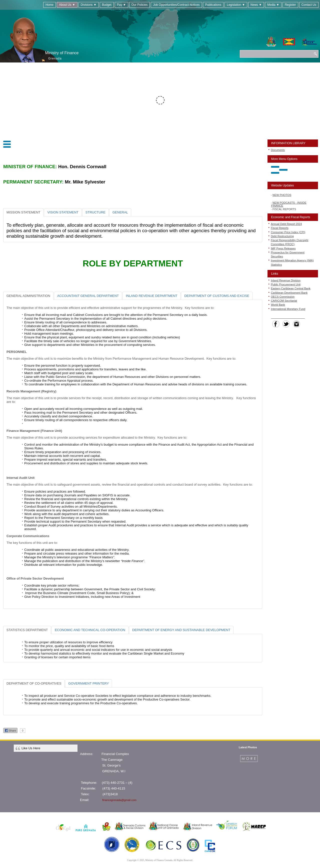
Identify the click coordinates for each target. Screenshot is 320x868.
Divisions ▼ (89, 5)
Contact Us (309, 5)
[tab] (23, 212)
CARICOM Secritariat (284, 301)
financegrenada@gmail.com (119, 800)
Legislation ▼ (236, 5)
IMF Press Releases (283, 248)
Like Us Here (31, 748)
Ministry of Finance (62, 53)
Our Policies (140, 5)
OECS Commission (283, 297)
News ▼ (256, 5)
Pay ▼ (121, 5)
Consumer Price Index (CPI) (288, 232)
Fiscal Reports (279, 228)
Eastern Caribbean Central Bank (290, 288)
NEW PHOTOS (282, 196)
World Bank (278, 305)
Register (290, 5)
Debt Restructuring (282, 236)
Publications (213, 5)
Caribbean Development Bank (289, 293)
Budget (107, 5)
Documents (278, 150)
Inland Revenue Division (286, 280)
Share (10, 731)
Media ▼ (273, 5)
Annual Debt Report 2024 (286, 224)
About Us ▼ (67, 5)
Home (49, 5)
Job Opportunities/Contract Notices (176, 5)
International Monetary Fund (288, 309)
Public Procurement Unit (286, 284)
